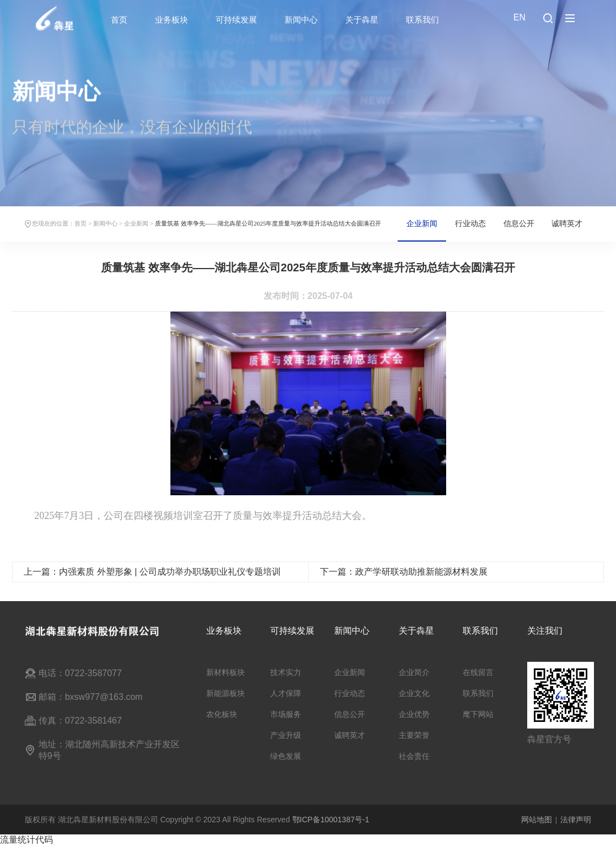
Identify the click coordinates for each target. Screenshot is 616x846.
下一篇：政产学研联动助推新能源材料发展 (404, 582)
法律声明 (576, 820)
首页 (119, 20)
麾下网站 (478, 714)
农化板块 (222, 714)
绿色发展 (286, 756)
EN (519, 17)
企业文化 (414, 693)
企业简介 (414, 672)
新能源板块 (226, 693)
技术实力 (286, 672)
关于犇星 (362, 20)
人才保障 (286, 693)
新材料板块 (226, 672)
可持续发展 (236, 20)
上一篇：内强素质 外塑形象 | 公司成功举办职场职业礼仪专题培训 (152, 582)
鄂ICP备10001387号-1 (331, 820)
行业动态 (470, 223)
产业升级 (286, 735)
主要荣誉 (414, 735)
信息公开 (519, 223)
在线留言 (478, 672)
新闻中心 (301, 20)
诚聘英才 (567, 223)
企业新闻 (136, 223)
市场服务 (286, 714)
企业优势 (414, 714)
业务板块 (172, 20)
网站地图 (537, 820)
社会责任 (414, 756)
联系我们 (422, 20)
